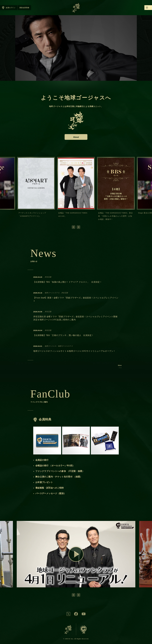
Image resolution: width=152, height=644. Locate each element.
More (120, 365)
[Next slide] (78, 227)
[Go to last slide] (74, 227)
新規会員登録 (24, 8)
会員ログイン (11, 8)
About (76, 137)
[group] (36, 189)
